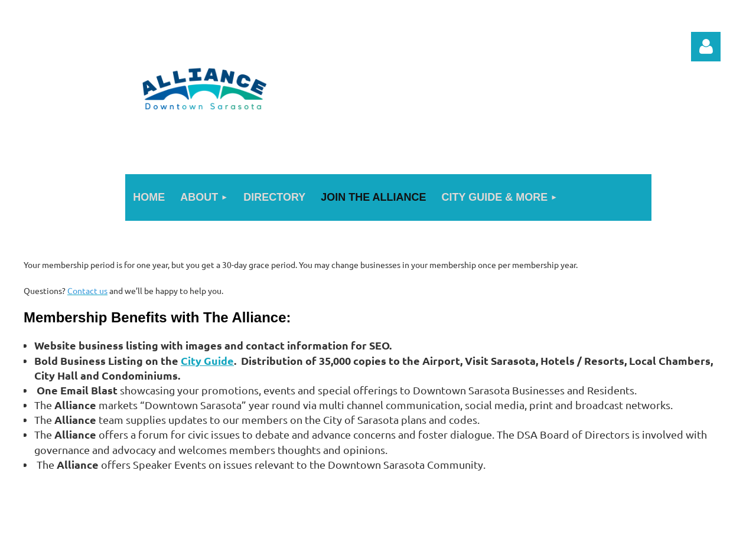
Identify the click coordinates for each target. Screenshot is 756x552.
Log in (706, 47)
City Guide (207, 360)
